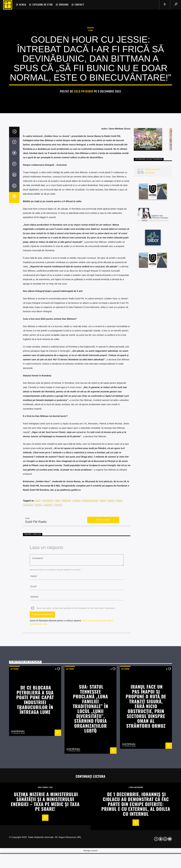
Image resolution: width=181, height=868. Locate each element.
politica (38, 680)
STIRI (90, 110)
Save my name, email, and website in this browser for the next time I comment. (76, 783)
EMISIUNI (64, 5)
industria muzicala (90, 676)
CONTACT (79, 5)
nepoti (119, 676)
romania (58, 680)
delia (57, 676)
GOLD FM (66, 676)
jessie (103, 676)
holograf (77, 676)
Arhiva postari (103, 695)
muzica (111, 676)
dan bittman (48, 676)
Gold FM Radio (84, 172)
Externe (14, 844)
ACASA (23, 5)
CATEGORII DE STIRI (42, 5)
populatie (48, 680)
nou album (28, 680)
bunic (38, 676)
